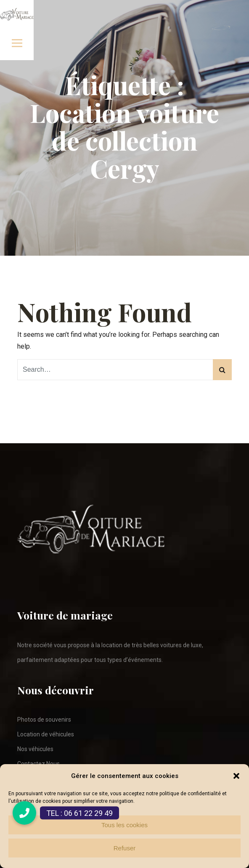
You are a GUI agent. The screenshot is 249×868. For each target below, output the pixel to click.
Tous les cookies (124, 825)
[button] (236, 776)
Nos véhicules (35, 749)
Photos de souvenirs (44, 720)
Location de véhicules (46, 734)
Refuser (125, 848)
